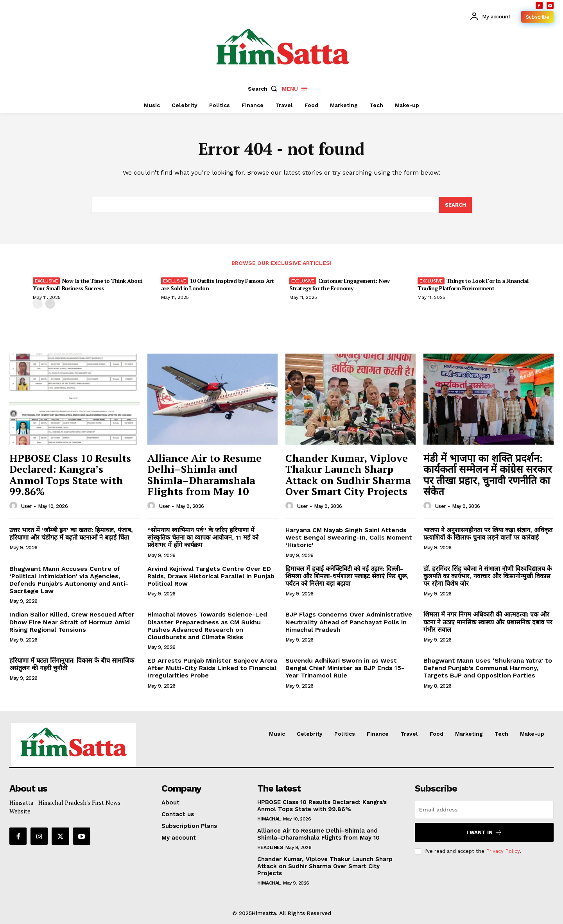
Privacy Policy (503, 851)
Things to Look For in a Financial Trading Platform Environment (473, 284)
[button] (264, 89)
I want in (484, 832)
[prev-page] (38, 304)
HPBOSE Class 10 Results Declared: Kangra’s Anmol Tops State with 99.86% (70, 475)
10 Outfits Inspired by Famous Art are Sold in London (217, 284)
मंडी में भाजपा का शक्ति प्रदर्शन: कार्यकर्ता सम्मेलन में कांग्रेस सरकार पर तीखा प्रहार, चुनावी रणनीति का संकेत (488, 475)
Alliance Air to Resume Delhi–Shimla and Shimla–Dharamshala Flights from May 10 (204, 475)
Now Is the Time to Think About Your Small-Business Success (88, 284)
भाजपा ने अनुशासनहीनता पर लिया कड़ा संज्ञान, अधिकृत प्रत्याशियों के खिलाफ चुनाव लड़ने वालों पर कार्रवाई (488, 534)
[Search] (455, 205)
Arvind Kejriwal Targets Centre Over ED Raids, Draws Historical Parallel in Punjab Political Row (211, 576)
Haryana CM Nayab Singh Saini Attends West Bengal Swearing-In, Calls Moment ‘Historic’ (349, 537)
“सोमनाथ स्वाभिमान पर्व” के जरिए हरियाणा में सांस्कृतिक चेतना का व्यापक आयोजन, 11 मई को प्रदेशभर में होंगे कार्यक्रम (203, 537)
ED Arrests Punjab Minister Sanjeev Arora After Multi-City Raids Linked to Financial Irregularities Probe (212, 668)
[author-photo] (14, 506)
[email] (484, 810)
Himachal (269, 819)
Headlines (270, 847)
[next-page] (50, 304)
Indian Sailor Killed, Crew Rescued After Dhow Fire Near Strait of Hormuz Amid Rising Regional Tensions (72, 622)
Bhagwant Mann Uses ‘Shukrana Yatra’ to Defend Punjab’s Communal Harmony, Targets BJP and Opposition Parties (488, 668)
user (26, 506)
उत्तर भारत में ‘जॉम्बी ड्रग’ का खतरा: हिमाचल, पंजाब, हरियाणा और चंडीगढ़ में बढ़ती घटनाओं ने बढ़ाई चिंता (71, 534)
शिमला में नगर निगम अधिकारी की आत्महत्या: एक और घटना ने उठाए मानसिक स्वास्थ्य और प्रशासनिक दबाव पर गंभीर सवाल (488, 622)
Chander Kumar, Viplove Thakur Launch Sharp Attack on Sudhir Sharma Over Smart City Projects (348, 475)
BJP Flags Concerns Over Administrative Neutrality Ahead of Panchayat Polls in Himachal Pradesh (349, 622)
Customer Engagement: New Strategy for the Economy (340, 284)
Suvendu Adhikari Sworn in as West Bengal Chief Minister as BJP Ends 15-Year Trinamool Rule (345, 668)
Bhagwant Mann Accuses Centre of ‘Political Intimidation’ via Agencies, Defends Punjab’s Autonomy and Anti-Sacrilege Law (69, 580)
